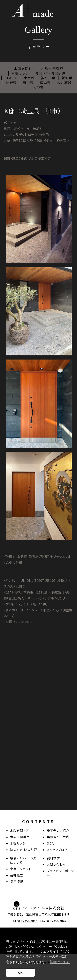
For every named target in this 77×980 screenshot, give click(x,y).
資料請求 (53, 858)
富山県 (45, 82)
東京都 (29, 78)
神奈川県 (48, 78)
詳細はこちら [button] (60, 962)
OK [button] (20, 973)
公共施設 (64, 82)
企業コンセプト (21, 869)
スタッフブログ (57, 850)
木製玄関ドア (25, 69)
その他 (38, 87)
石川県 (28, 82)
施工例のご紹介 (58, 830)
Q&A (50, 843)
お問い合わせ (56, 864)
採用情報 (17, 882)
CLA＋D (11, 78)
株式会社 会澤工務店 (36, 158)
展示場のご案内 (58, 837)
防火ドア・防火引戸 (50, 73)
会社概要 (17, 875)
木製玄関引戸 (52, 69)
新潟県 (67, 78)
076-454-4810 (28, 921)
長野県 (11, 82)
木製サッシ (20, 73)
